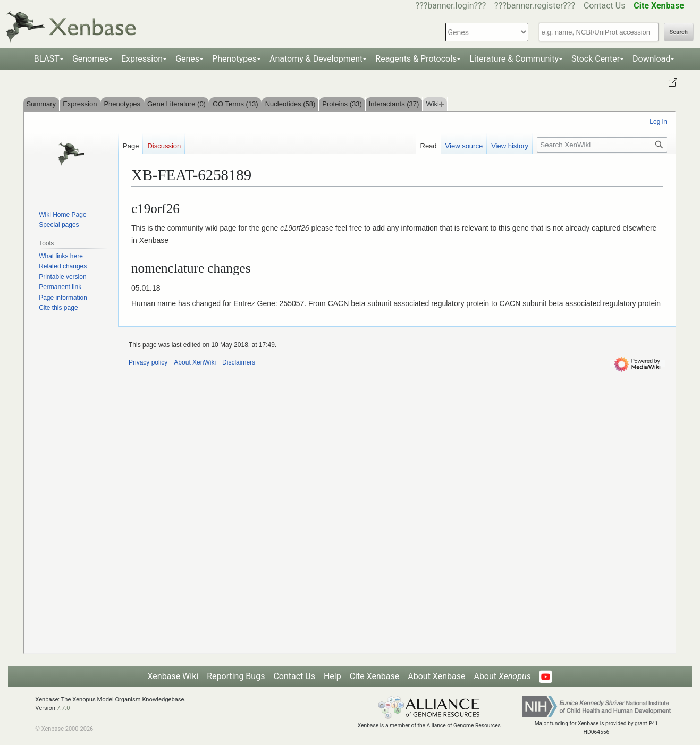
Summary (41, 104)
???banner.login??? (451, 6)
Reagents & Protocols (416, 59)
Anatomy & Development (316, 59)
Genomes (90, 59)
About (502, 676)
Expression (142, 59)
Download (651, 59)
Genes (187, 59)
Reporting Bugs (236, 676)
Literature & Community (514, 59)
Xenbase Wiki (173, 676)
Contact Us (605, 6)
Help (332, 676)
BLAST (47, 59)
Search (679, 32)
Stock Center (596, 59)
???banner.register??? (535, 6)
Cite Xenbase (375, 676)
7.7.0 (64, 708)
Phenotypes (234, 59)
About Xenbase (436, 676)
